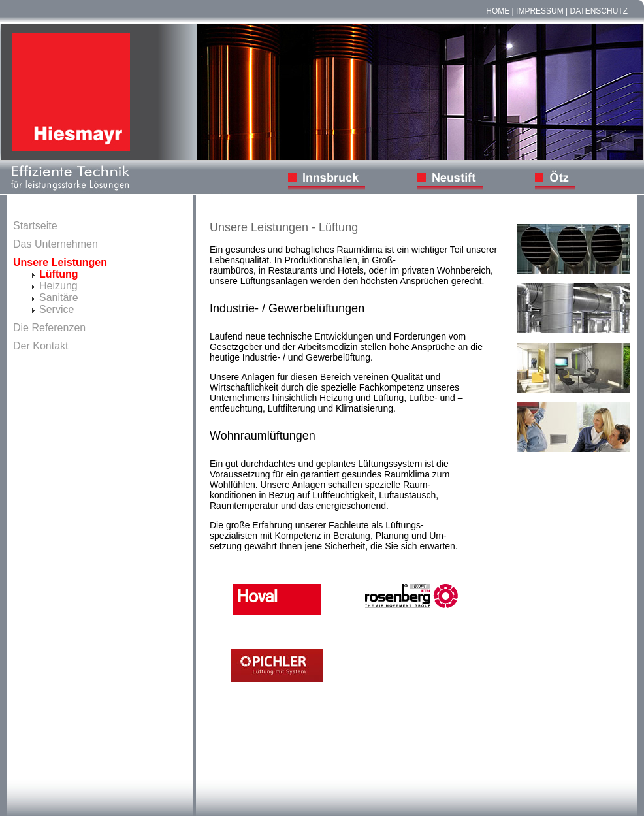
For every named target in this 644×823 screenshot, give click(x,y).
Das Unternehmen (56, 244)
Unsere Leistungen (60, 262)
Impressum (540, 11)
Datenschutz (599, 11)
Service (56, 309)
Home (498, 11)
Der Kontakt (40, 346)
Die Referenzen (49, 328)
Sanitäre (59, 298)
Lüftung (59, 274)
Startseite (35, 226)
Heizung (58, 286)
